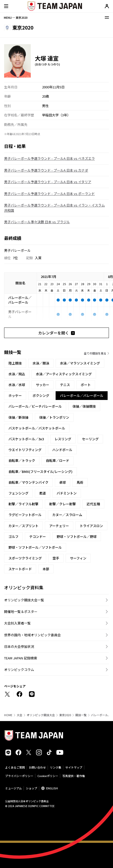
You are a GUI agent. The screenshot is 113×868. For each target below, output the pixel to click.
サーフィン (78, 558)
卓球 (63, 482)
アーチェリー (59, 526)
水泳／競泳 (41, 363)
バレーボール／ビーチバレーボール (35, 406)
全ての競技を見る (95, 353)
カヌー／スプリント (23, 526)
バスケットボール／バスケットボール (37, 428)
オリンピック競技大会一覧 (24, 600)
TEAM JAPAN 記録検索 (21, 658)
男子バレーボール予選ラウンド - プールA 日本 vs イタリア (48, 182)
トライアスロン (91, 526)
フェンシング (18, 493)
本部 (46, 569)
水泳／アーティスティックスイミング (64, 374)
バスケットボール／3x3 (26, 439)
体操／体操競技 (84, 406)
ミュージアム (13, 788)
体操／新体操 (18, 417)
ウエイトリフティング (25, 450)
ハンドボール (62, 450)
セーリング (90, 439)
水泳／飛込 (17, 374)
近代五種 (93, 504)
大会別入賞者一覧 (17, 623)
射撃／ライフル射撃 (23, 504)
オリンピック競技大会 (41, 715)
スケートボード (20, 569)
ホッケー (15, 395)
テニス (65, 385)
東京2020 (65, 715)
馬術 (80, 482)
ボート (86, 385)
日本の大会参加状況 (19, 646)
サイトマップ (74, 767)
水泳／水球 (17, 385)
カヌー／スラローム (67, 515)
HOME (8, 715)
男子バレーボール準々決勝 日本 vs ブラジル (37, 222)
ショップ (32, 788)
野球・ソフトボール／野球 (77, 536)
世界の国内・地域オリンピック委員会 (32, 635)
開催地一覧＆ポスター (21, 612)
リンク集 (56, 767)
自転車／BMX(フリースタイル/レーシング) (40, 472)
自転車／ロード (58, 460)
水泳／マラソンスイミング (80, 363)
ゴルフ (13, 536)
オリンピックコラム (19, 670)
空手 (56, 558)
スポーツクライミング (25, 558)
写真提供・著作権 (74, 776)
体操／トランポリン (54, 417)
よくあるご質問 (15, 767)
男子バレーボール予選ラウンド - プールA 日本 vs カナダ (46, 170)
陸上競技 (15, 363)
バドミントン (67, 493)
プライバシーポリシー (19, 776)
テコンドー (38, 536)
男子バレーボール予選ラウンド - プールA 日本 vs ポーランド (49, 194)
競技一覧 (81, 715)
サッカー (43, 385)
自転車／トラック (22, 460)
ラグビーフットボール (25, 515)
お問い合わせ (37, 767)
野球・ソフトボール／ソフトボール (35, 547)
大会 (19, 715)
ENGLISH (52, 788)
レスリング (63, 439)
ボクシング (41, 395)
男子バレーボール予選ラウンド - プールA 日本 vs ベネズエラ (49, 158)
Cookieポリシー (48, 776)
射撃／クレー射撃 (63, 504)
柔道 (43, 493)
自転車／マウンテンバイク (28, 482)
